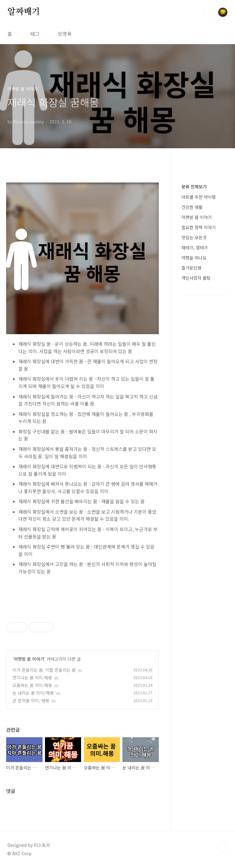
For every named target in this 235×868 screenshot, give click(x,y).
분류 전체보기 (194, 187)
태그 (35, 34)
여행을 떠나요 (194, 258)
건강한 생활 (192, 207)
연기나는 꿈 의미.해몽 (32, 677)
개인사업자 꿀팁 (196, 278)
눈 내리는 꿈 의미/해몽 (33, 693)
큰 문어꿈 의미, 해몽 (31, 700)
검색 (209, 12)
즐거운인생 (191, 268)
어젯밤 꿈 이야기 (29, 659)
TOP (223, 847)
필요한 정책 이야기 (199, 227)
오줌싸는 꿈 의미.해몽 (32, 685)
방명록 (65, 34)
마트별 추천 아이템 (199, 197)
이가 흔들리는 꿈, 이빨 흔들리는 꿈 (44, 670)
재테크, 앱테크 (195, 247)
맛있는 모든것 (194, 237)
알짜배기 (24, 12)
